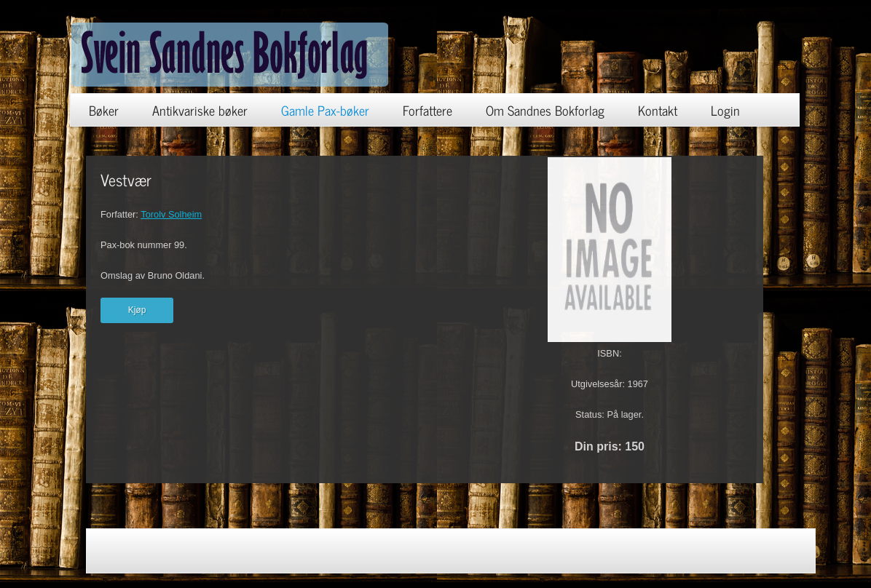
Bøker (104, 110)
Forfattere (427, 110)
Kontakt (658, 110)
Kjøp (137, 310)
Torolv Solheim (171, 214)
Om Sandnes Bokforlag (545, 110)
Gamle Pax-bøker (325, 110)
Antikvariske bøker (200, 110)
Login (725, 110)
